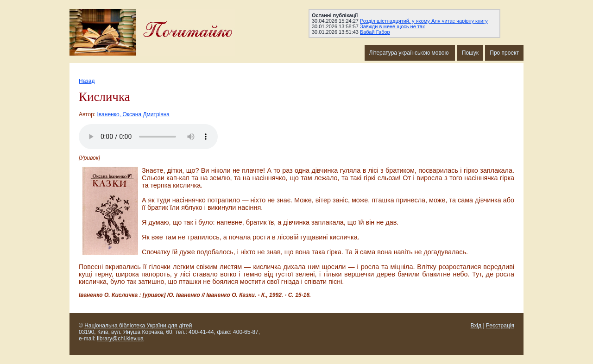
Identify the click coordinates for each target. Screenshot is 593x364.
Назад (87, 81)
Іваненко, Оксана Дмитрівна (134, 114)
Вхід (476, 326)
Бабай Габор (375, 32)
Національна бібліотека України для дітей (138, 326)
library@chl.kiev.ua (120, 339)
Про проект (504, 53)
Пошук (470, 53)
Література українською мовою (410, 53)
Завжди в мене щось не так (392, 26)
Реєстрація (500, 326)
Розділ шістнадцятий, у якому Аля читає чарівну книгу (424, 21)
